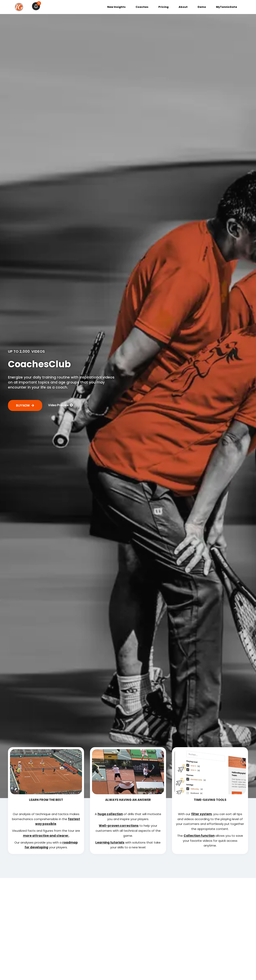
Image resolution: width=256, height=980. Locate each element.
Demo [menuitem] (202, 7)
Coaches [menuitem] (142, 7)
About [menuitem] (183, 7)
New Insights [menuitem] (116, 7)
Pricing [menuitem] (163, 7)
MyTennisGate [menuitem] (226, 7)
